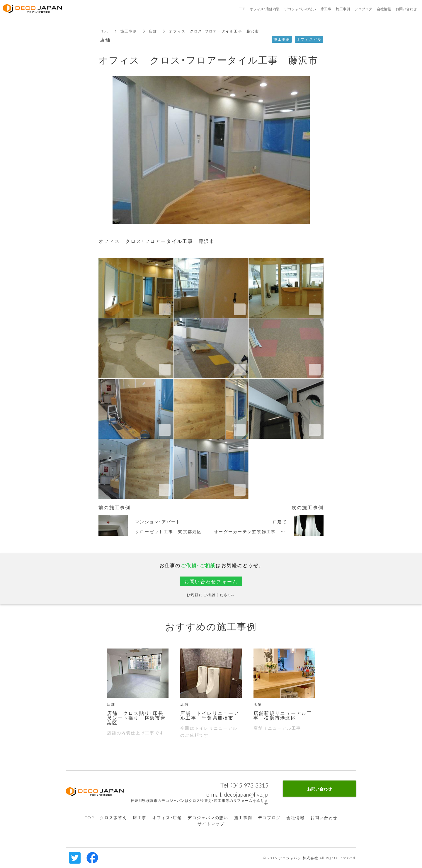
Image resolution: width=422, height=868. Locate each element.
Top (105, 31)
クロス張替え (113, 817)
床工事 (139, 817)
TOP (89, 817)
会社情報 (295, 817)
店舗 (153, 31)
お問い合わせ (324, 817)
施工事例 (129, 31)
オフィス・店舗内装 (265, 9)
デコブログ (269, 817)
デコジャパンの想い (208, 817)
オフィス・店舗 (167, 817)
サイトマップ (211, 824)
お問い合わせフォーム (211, 581)
